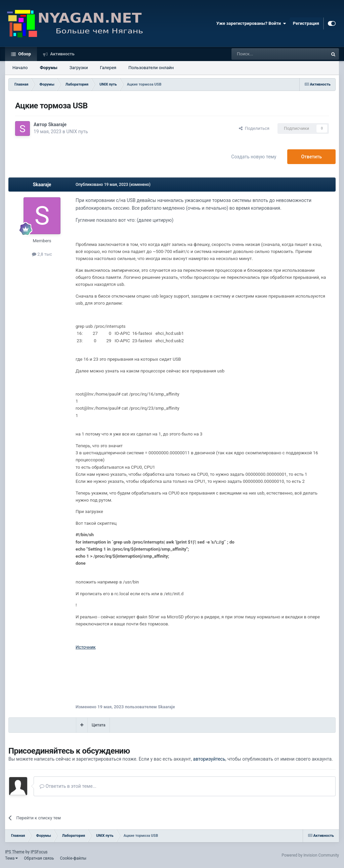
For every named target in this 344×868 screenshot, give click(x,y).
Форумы (48, 68)
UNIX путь (77, 132)
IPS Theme (15, 852)
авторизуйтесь (209, 759)
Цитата (99, 725)
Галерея (108, 68)
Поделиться (254, 128)
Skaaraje (57, 124)
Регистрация (306, 23)
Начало (20, 68)
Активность (62, 54)
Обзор (24, 54)
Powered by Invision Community (310, 855)
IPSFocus (39, 852)
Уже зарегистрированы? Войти (251, 23)
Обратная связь (39, 858)
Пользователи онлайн (151, 68)
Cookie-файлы (73, 858)
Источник (86, 647)
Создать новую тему (254, 157)
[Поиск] (264, 54)
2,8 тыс (42, 254)
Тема (11, 858)
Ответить (311, 157)
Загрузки (79, 68)
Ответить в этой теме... (68, 786)
